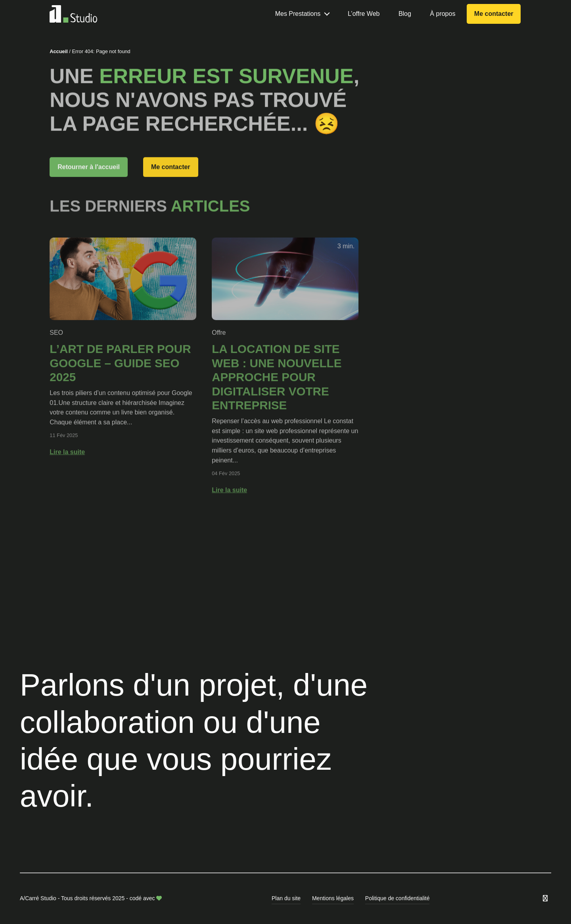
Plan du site (286, 898)
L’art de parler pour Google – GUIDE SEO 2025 (120, 388)
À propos (443, 14)
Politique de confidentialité (398, 898)
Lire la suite (67, 477)
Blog (405, 14)
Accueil (59, 53)
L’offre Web (364, 14)
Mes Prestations (298, 14)
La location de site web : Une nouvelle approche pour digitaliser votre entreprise (277, 402)
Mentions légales (333, 898)
